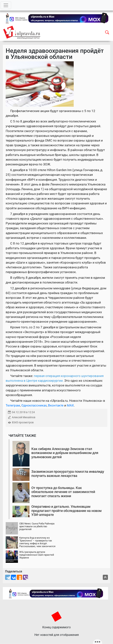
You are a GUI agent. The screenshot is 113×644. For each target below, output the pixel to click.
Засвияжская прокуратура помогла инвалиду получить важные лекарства (68, 474)
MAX (70, 405)
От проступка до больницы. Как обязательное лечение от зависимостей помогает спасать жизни (63, 492)
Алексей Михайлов (24, 417)
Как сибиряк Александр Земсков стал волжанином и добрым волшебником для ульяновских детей (65, 453)
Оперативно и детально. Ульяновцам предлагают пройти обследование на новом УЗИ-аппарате (67, 511)
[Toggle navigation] (6, 5)
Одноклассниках (34, 405)
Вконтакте (56, 405)
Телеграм (13, 405)
